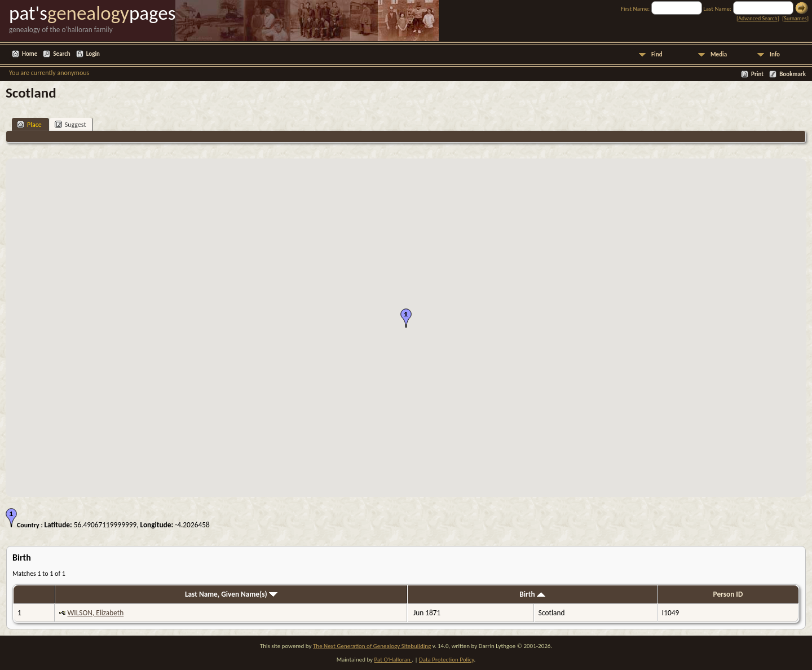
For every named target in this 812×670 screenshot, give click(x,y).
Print (757, 74)
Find (657, 54)
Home (30, 54)
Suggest (70, 124)
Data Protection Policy (447, 660)
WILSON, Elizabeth (95, 613)
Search (61, 54)
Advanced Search (758, 18)
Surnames (795, 18)
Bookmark (793, 74)
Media (719, 54)
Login (93, 54)
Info (775, 54)
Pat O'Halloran (393, 660)
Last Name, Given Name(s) (231, 594)
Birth (532, 594)
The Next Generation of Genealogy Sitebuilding (372, 646)
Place (29, 124)
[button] (406, 318)
